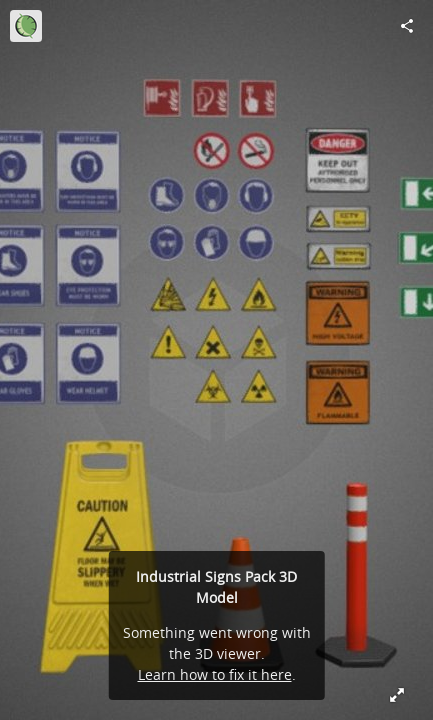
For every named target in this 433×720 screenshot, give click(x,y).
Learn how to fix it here (215, 674)
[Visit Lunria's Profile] (26, 26)
